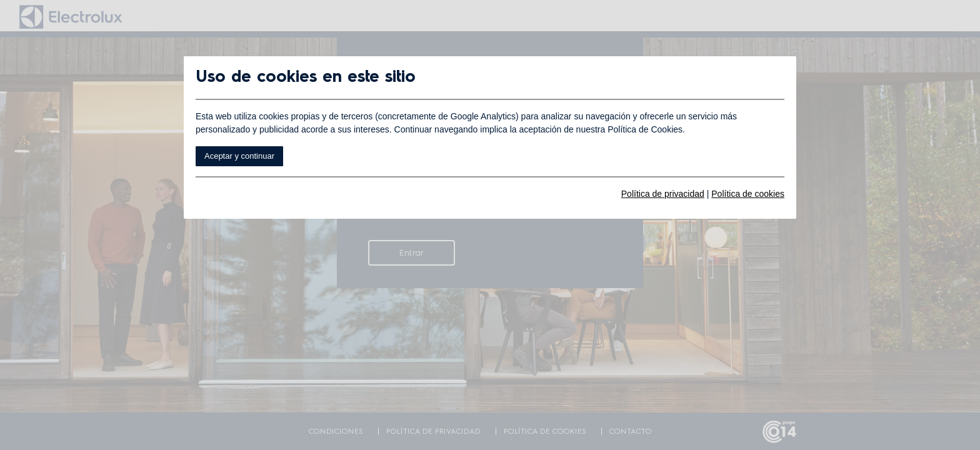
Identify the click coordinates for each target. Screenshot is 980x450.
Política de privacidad (663, 194)
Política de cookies (748, 194)
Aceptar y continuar (239, 156)
